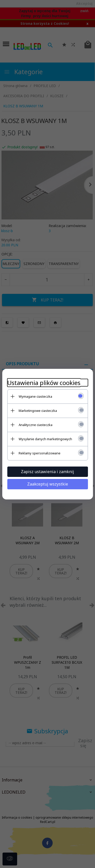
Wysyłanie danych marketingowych (45, 439)
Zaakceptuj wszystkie (48, 484)
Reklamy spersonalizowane (40, 453)
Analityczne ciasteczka (36, 425)
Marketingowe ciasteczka (38, 411)
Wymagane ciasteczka (35, 396)
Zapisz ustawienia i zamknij (47, 472)
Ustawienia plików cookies (44, 383)
